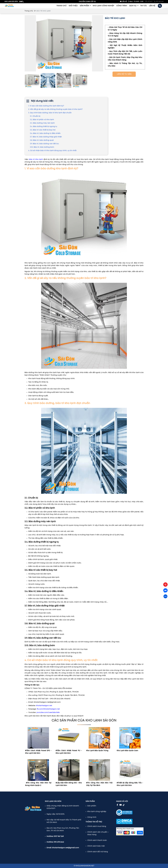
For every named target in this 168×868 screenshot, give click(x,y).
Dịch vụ (133, 6)
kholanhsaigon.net (44, 706)
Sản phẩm (84, 6)
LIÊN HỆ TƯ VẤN (124, 74)
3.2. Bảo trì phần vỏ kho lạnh (42, 120)
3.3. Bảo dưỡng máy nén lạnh (42, 123)
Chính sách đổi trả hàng (98, 852)
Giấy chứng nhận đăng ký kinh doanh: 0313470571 (63, 807)
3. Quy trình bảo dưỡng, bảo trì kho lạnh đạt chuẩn (50, 113)
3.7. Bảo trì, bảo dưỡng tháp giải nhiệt (46, 137)
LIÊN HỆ (123, 1)
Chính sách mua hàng (97, 826)
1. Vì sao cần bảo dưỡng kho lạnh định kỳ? (46, 106)
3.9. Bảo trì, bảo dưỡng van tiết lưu (44, 144)
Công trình (92, 817)
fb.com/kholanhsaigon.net (48, 709)
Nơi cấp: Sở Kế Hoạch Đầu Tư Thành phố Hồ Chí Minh (64, 821)
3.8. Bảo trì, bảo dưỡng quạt (42, 140)
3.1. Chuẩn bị (35, 116)
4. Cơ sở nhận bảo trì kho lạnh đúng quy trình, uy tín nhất (53, 151)
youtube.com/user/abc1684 (48, 712)
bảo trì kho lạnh (36, 159)
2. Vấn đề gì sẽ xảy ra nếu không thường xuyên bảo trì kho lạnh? (55, 109)
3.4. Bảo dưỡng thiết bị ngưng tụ (43, 127)
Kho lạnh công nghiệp (97, 812)
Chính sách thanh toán (97, 840)
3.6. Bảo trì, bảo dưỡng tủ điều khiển (45, 133)
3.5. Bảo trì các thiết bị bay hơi (43, 130)
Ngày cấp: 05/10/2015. (56, 814)
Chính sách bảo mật (96, 846)
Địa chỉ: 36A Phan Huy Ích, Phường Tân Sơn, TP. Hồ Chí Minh (63, 829)
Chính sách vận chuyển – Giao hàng (98, 833)
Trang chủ (29, 11)
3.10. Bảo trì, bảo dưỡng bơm (42, 147)
